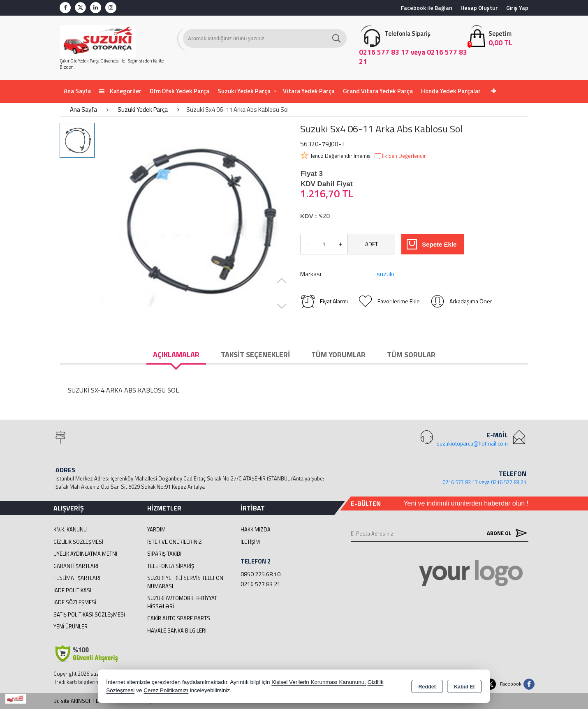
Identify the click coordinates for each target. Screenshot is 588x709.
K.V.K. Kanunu (70, 529)
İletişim (250, 542)
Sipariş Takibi (164, 554)
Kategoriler (120, 91)
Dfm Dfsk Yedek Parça (179, 91)
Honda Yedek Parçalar (451, 91)
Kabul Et (464, 687)
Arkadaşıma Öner (461, 301)
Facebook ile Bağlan (427, 8)
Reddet (427, 687)
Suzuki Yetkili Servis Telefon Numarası (185, 582)
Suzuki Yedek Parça (244, 91)
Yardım (156, 529)
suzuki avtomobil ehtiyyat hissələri (182, 602)
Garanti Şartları (76, 566)
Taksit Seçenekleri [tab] (255, 354)
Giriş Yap (517, 8)
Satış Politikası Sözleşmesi (89, 614)
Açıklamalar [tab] (176, 354)
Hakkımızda (256, 529)
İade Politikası (72, 590)
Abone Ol (505, 533)
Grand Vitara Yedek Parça (378, 91)
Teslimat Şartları (77, 578)
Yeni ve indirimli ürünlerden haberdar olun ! (466, 503)
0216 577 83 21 (260, 584)
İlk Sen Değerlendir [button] (400, 156)
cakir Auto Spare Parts (179, 618)
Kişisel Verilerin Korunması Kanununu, (319, 682)
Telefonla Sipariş (171, 566)
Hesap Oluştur (479, 8)
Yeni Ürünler (71, 626)
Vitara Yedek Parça (309, 91)
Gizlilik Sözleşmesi (78, 542)
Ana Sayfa (77, 91)
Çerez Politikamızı (166, 690)
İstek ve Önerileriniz (175, 542)
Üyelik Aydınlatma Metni (85, 554)
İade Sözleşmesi (75, 602)
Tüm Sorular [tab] (411, 354)
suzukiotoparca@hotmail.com (472, 443)
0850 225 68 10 (260, 574)
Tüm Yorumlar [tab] (338, 354)
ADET (372, 244)
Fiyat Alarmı (324, 301)
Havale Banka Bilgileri (177, 630)
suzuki (385, 274)
